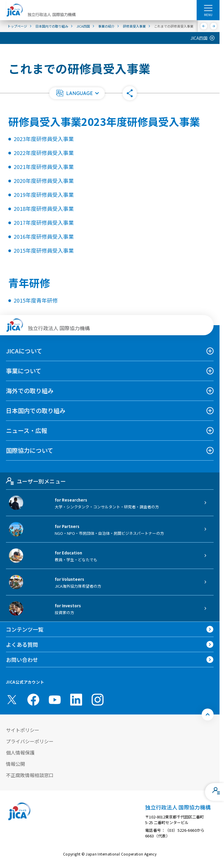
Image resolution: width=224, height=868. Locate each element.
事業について (24, 371)
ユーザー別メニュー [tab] (36, 481)
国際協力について (30, 450)
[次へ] (214, 26)
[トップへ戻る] (208, 714)
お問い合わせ (22, 660)
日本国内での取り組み (36, 411)
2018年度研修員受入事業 (44, 208)
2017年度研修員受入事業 (44, 222)
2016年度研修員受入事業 (44, 236)
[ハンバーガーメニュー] (208, 8)
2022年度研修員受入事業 (44, 153)
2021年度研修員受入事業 (44, 167)
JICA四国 (199, 38)
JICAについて (24, 351)
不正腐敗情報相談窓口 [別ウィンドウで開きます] (30, 775)
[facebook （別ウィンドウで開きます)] (33, 700)
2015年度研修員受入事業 (44, 250)
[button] (77, 93)
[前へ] (204, 26)
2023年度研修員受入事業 (44, 139)
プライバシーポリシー (30, 741)
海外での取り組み (30, 391)
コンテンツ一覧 (25, 629)
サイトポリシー (23, 730)
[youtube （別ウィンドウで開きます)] (55, 699)
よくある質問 (22, 644)
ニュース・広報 (27, 430)
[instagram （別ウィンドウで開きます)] (98, 700)
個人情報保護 (20, 752)
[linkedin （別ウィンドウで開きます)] (76, 700)
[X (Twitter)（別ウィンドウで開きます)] (12, 700)
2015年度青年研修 (36, 300)
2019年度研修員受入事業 (44, 195)
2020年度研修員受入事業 (44, 181)
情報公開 (15, 764)
